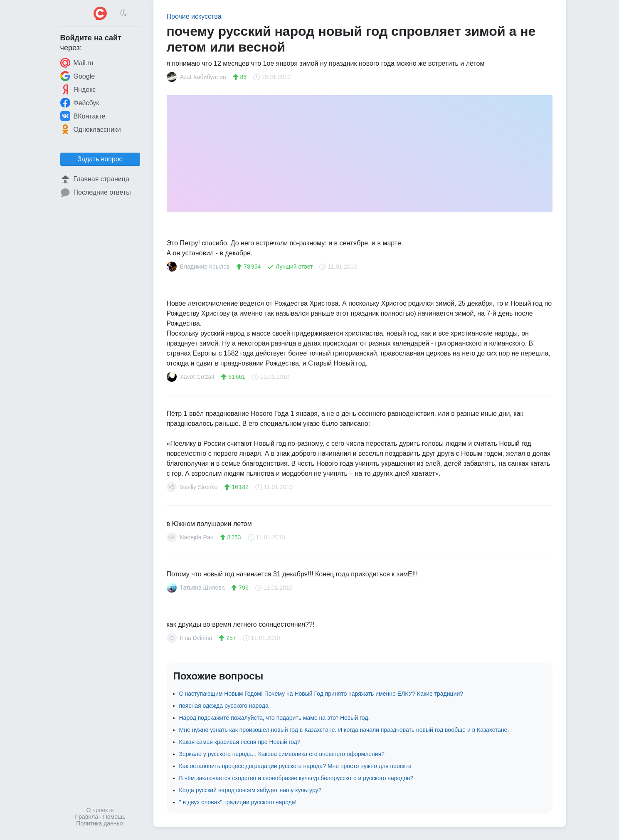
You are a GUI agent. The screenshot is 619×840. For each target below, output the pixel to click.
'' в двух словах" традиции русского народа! (238, 802)
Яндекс (78, 89)
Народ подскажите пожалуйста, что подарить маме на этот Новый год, (275, 718)
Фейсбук (80, 103)
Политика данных (100, 823)
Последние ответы (96, 193)
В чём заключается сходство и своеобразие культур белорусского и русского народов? (296, 778)
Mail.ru (77, 63)
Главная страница (95, 179)
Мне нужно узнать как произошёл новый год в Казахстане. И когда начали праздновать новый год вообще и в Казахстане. (344, 730)
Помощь (114, 817)
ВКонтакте (83, 116)
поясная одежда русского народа (224, 706)
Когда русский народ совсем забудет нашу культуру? (250, 790)
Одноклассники (91, 129)
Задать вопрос (100, 159)
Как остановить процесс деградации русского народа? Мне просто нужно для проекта (295, 766)
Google (78, 76)
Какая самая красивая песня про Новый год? (240, 742)
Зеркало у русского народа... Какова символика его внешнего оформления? (282, 754)
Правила (86, 817)
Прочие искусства (194, 16)
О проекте (100, 810)
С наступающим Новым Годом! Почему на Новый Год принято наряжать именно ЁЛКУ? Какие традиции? (321, 694)
